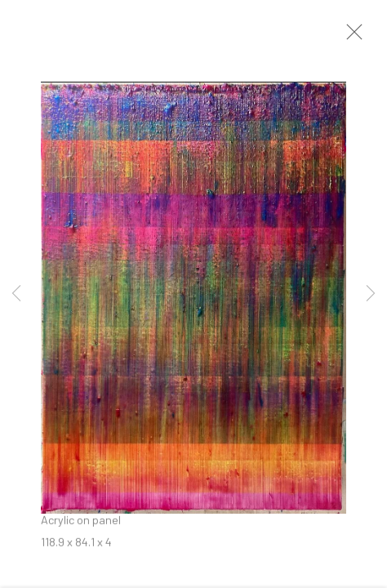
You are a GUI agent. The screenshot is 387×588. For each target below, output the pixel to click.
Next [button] (371, 294)
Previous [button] (16, 294)
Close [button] (359, 37)
